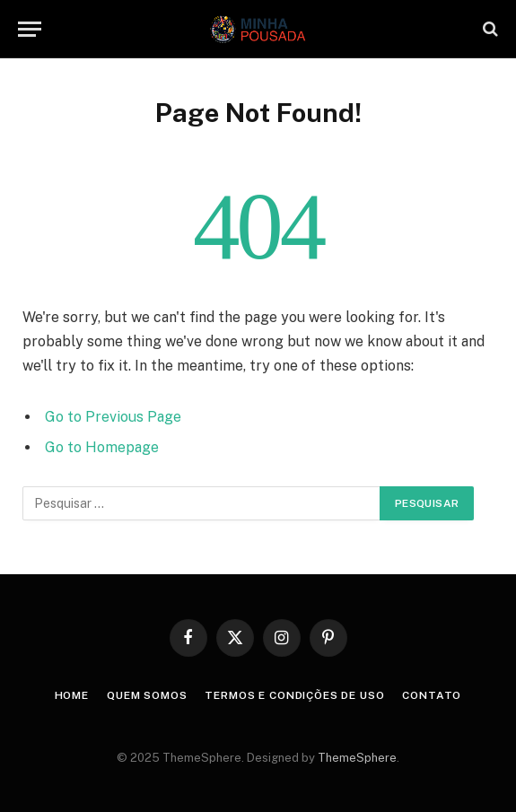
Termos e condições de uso (294, 695)
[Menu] (30, 29)
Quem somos (147, 695)
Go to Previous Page (113, 417)
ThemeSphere (357, 758)
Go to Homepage (102, 447)
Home (72, 695)
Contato (432, 695)
